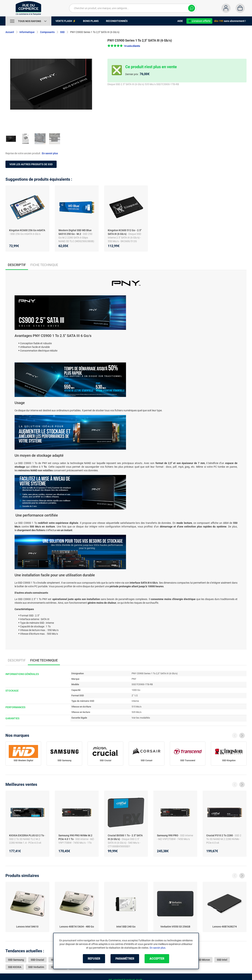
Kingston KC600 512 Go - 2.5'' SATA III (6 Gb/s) (125, 232)
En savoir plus (50, 153)
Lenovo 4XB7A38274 (225, 927)
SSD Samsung (64, 760)
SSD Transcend (188, 760)
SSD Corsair (147, 760)
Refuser (94, 959)
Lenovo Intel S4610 (27, 927)
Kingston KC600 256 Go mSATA (27, 230)
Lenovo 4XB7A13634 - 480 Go (77, 927)
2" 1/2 (135, 695)
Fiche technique (44, 265)
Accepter (157, 959)
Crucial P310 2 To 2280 (220, 835)
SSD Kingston (229, 760)
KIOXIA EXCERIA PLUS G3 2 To (27, 835)
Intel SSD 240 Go (126, 927)
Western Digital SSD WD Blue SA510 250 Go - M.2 (75, 232)
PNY (134, 679)
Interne (135, 701)
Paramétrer (125, 959)
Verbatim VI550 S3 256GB (175, 927)
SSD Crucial (106, 760)
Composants (47, 32)
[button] (124, 46)
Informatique (27, 32)
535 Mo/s (137, 712)
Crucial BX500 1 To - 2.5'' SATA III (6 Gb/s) (125, 837)
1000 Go (136, 690)
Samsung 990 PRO (168, 835)
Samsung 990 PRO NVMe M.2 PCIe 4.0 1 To (75, 837)
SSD (62, 32)
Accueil (10, 32)
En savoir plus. (158, 948)
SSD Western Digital (23, 760)
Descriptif (17, 660)
